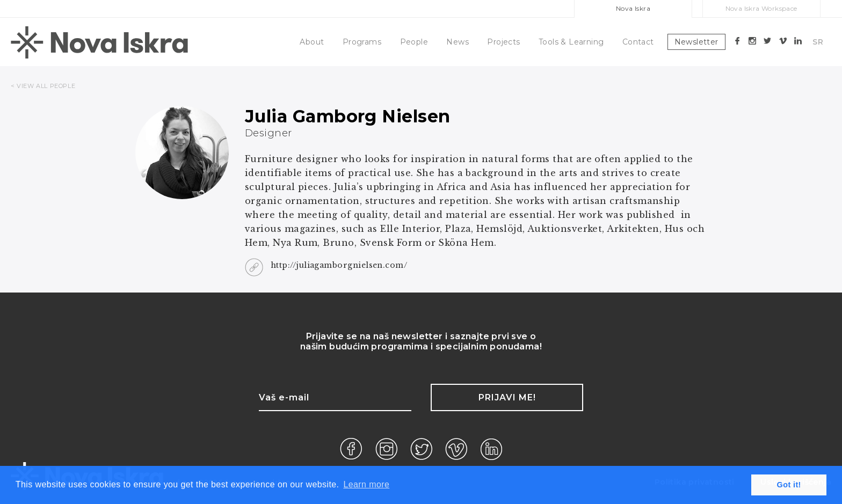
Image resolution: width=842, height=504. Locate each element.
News (458, 42)
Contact (638, 42)
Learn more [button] (366, 484)
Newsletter (696, 42)
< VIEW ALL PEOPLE (43, 86)
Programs (362, 42)
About (312, 42)
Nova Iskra (633, 8)
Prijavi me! (507, 397)
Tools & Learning (571, 42)
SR (818, 42)
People (414, 42)
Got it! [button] (789, 485)
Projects (503, 42)
